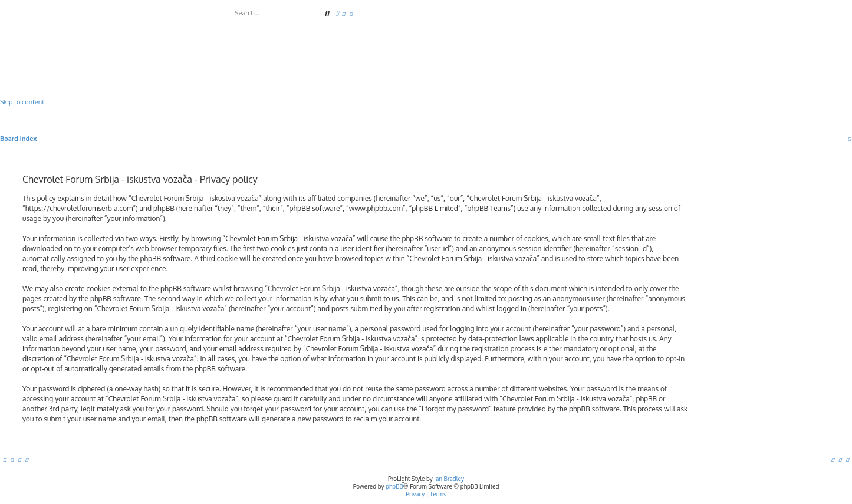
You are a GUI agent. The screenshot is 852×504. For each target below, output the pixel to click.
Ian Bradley (449, 479)
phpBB (394, 486)
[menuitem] (344, 14)
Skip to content (22, 102)
